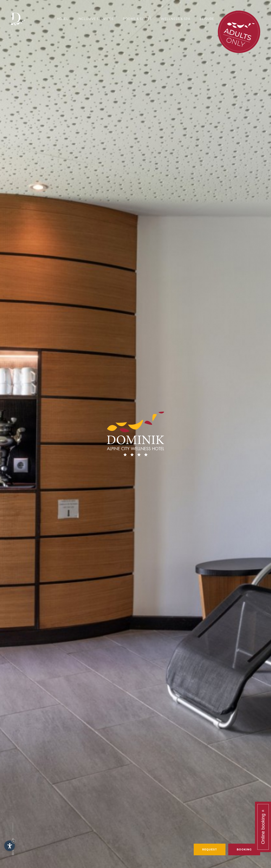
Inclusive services (95, 19)
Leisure (207, 19)
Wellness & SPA (176, 19)
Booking (244, 849)
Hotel (63, 19)
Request (210, 849)
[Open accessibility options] (10, 846)
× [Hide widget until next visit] (14, 841)
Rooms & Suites (137, 19)
